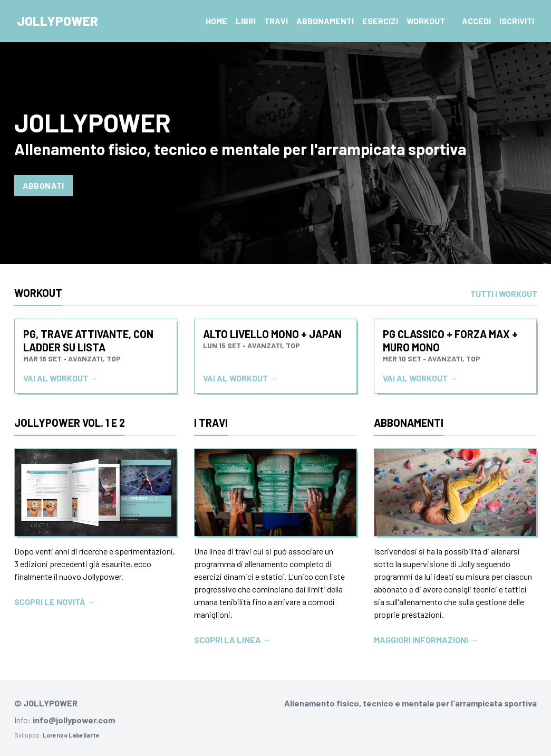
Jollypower (57, 21)
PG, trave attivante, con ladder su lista (88, 341)
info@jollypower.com (74, 720)
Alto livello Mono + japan (272, 334)
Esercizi (380, 21)
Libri (246, 21)
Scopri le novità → (55, 602)
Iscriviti (517, 21)
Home (216, 21)
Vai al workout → (61, 378)
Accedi (476, 21)
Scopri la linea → (233, 640)
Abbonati (43, 185)
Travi (276, 21)
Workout (426, 21)
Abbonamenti (325, 21)
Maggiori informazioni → (426, 640)
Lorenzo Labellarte (71, 735)
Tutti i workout (504, 294)
